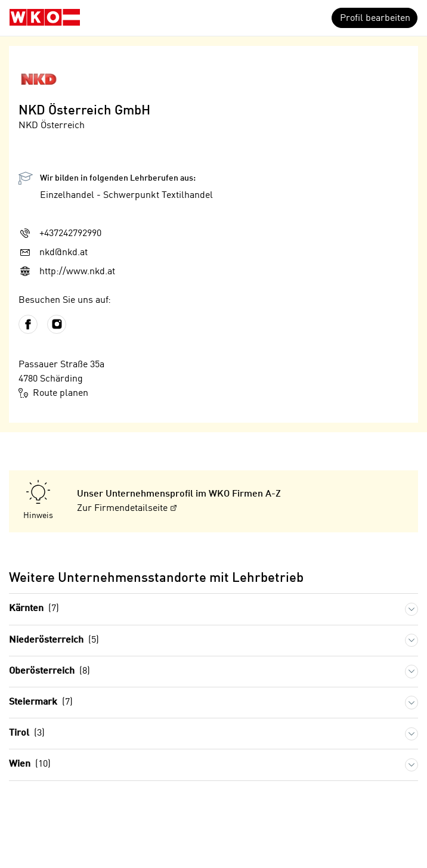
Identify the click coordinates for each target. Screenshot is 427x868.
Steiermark (41, 703)
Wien (30, 765)
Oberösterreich (49, 672)
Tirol (27, 734)
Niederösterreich (54, 641)
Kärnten (34, 609)
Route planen (53, 393)
